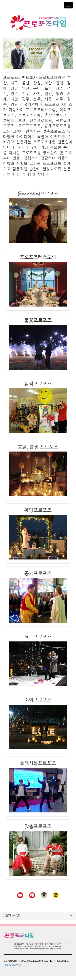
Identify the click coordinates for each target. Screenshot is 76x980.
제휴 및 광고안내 (12, 965)
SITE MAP (11, 916)
